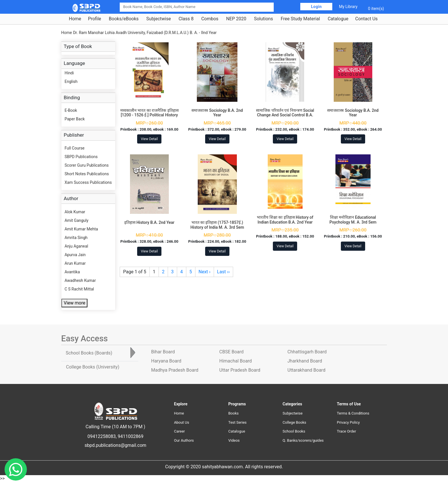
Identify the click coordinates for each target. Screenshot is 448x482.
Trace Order (346, 431)
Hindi (69, 73)
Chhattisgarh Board (307, 352)
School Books (294, 431)
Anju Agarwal (76, 246)
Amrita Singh (76, 238)
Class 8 (186, 19)
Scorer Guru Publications (87, 165)
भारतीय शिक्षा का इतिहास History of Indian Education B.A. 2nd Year (285, 220)
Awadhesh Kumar (80, 280)
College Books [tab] (93, 367)
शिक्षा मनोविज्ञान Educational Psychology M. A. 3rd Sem (353, 220)
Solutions (264, 19)
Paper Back (75, 119)
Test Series (237, 422)
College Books (294, 422)
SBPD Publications (81, 157)
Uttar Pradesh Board (240, 370)
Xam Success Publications (88, 182)
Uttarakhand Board (306, 370)
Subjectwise (159, 19)
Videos (234, 440)
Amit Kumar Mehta (81, 229)
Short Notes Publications (87, 174)
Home (75, 19)
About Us (182, 422)
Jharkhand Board (305, 361)
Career (179, 431)
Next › (205, 272)
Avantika (72, 272)
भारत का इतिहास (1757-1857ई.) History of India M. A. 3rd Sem (217, 225)
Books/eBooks (124, 19)
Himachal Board (236, 361)
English (71, 81)
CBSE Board (232, 352)
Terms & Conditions (353, 413)
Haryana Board (166, 361)
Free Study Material (300, 19)
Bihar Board (163, 352)
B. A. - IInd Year (203, 33)
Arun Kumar (75, 263)
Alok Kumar (75, 212)
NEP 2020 (236, 19)
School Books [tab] (89, 353)
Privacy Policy (348, 422)
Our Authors (184, 440)
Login (316, 7)
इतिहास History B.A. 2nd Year (149, 222)
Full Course (75, 148)
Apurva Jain (75, 255)
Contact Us (366, 19)
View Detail (149, 139)
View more (74, 303)
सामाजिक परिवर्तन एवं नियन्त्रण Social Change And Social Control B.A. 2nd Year (285, 115)
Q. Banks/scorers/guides (303, 440)
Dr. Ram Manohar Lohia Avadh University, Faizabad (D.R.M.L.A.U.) (131, 33)
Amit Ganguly (76, 220)
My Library (348, 7)
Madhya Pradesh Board (175, 370)
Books (233, 413)
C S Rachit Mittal (79, 289)
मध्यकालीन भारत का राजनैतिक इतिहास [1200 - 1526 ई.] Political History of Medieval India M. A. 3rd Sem (149, 115)
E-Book (71, 110)
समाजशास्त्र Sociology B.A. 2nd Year (217, 113)
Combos (210, 19)
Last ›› (223, 272)
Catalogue (338, 19)
